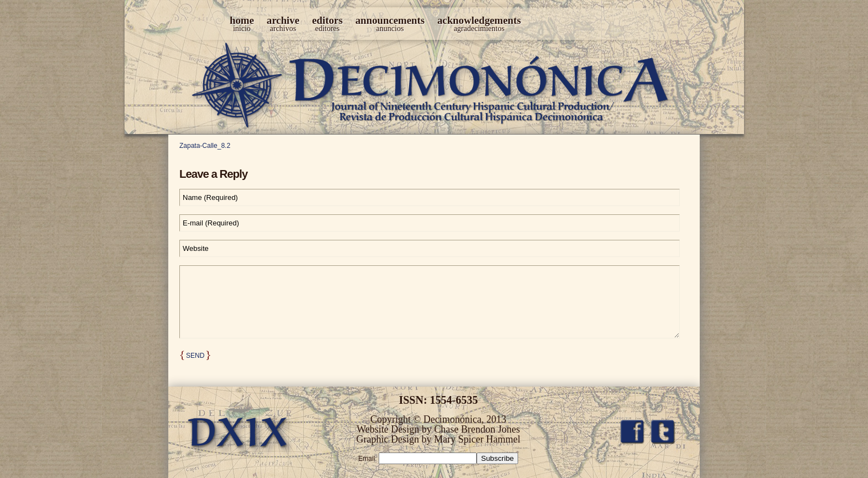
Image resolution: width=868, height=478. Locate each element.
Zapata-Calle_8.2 (205, 146)
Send (195, 356)
